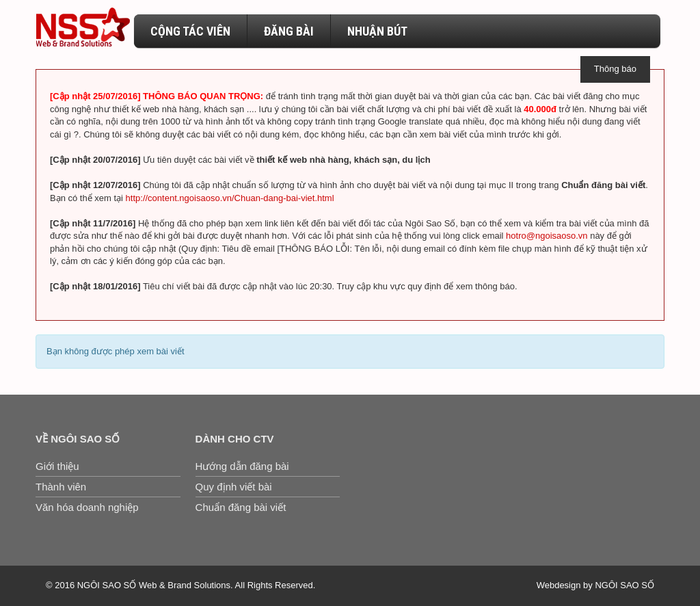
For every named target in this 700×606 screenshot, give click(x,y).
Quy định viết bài (234, 487)
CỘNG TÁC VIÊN (190, 31)
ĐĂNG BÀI (289, 31)
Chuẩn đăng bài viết (241, 507)
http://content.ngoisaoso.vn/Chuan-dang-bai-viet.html (230, 198)
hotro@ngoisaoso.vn (547, 236)
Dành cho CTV (235, 439)
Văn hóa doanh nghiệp (87, 507)
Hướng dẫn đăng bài (242, 466)
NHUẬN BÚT (377, 31)
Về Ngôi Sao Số (78, 439)
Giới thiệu (57, 466)
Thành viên (61, 487)
